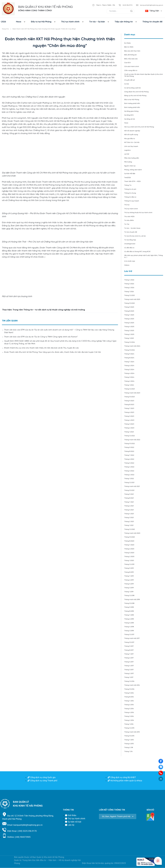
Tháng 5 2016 (129, 709)
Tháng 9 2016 (129, 693)
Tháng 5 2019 (129, 584)
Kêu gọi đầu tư (130, 139)
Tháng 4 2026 (129, 280)
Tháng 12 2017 (129, 635)
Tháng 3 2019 (129, 588)
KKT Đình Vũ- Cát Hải (132, 142)
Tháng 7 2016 (129, 701)
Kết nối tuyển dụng (131, 135)
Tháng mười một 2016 (132, 685)
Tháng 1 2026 (129, 292)
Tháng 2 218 (129, 748)
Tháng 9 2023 (129, 401)
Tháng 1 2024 (129, 385)
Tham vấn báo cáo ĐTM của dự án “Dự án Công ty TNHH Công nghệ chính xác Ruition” (41, 337)
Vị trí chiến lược (130, 261)
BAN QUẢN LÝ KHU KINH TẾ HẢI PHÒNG (45, 7)
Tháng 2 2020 (129, 557)
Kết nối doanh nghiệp (132, 131)
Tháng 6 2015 (129, 744)
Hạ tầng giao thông (131, 111)
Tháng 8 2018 (129, 611)
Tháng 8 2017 (129, 650)
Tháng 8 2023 (129, 405)
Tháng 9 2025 (129, 307)
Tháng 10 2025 (129, 303)
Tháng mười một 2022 (132, 440)
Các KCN (127, 63)
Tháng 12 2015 (129, 728)
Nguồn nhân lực (130, 166)
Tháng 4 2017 (129, 666)
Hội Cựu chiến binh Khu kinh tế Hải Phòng (139, 127)
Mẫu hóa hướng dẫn (132, 158)
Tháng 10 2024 (130, 350)
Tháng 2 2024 (129, 381)
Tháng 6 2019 (129, 580)
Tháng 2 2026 (129, 288)
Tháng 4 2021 (129, 514)
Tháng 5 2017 (129, 662)
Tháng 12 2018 (129, 596)
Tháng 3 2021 (129, 518)
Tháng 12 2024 (130, 342)
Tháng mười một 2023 (132, 393)
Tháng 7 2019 (129, 576)
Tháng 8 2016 (129, 697)
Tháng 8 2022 (129, 451)
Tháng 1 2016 (129, 724)
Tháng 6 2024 (129, 366)
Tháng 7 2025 (129, 315)
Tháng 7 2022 (129, 455)
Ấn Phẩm (128, 43)
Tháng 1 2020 (129, 561)
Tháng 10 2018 (129, 603)
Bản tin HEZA (129, 47)
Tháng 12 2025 (129, 295)
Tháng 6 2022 (129, 459)
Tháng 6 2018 (129, 619)
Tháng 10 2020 (130, 537)
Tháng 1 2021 (129, 525)
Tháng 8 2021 (129, 498)
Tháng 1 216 (128, 751)
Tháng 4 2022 (129, 467)
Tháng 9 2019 (129, 568)
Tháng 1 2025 (129, 338)
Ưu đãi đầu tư (129, 248)
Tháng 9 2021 (129, 494)
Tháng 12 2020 (130, 529)
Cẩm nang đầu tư (131, 70)
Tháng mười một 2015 (132, 732)
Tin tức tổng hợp (130, 240)
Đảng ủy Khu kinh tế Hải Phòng (135, 96)
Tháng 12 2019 (129, 564)
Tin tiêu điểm (129, 220)
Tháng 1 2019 (129, 592)
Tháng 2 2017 (129, 674)
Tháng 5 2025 (129, 323)
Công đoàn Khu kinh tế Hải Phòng (136, 92)
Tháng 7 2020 (129, 545)
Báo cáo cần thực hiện (132, 51)
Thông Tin (128, 185)
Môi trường (128, 162)
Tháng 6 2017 (129, 658)
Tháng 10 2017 (129, 642)
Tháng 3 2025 (129, 331)
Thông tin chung (130, 193)
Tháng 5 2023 (129, 416)
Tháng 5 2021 (129, 510)
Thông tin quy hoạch (132, 201)
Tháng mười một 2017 (132, 638)
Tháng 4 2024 (129, 373)
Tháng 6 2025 (129, 319)
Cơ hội (127, 84)
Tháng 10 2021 (129, 490)
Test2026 (128, 178)
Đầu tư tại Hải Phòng (41, 22)
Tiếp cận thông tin (124, 22)
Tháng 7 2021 (129, 502)
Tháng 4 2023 (129, 420)
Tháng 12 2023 (129, 389)
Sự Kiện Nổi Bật (130, 174)
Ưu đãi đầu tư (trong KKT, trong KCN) (137, 252)
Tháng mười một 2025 (132, 299)
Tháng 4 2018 (129, 627)
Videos (127, 265)
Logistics (127, 150)
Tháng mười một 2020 (132, 533)
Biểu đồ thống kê (130, 55)
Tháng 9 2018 (129, 607)
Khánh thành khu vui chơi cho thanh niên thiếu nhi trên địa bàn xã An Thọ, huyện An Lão (42, 348)
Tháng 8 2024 (129, 358)
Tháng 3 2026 (129, 284)
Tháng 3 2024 (129, 377)
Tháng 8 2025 (129, 311)
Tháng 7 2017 (129, 654)
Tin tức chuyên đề (131, 232)
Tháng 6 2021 (129, 506)
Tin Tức (127, 224)
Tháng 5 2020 (129, 553)
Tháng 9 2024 (129, 354)
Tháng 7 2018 (129, 615)
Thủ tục (127, 205)
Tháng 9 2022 (129, 447)
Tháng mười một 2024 (132, 346)
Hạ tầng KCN (129, 115)
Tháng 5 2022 (129, 463)
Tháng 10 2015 (129, 736)
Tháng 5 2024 (129, 370)
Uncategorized (130, 244)
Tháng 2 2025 (129, 334)
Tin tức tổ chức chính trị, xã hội (135, 236)
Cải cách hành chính (132, 66)
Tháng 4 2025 (129, 327)
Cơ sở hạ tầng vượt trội (132, 88)
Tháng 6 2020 (129, 549)
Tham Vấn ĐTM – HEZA (132, 181)
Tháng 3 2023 (129, 424)
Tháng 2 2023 (129, 428)
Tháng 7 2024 (129, 362)
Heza (19, 22)
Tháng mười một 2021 (132, 486)
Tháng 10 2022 (130, 444)
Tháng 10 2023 (129, 397)
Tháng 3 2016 (129, 716)
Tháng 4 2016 (129, 712)
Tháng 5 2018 (129, 623)
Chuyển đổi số (129, 80)
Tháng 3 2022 (129, 471)
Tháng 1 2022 (129, 479)
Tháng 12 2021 (129, 483)
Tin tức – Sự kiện (97, 22)
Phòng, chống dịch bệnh (133, 170)
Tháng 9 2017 (129, 646)
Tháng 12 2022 (130, 436)
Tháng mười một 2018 (132, 600)
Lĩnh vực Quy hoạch (131, 146)
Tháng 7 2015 (129, 740)
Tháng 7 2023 (129, 408)
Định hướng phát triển (132, 103)
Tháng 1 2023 (129, 432)
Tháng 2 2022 (129, 475)
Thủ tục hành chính (70, 22)
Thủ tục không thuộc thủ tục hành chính (138, 213)
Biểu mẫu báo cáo (131, 59)
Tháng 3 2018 (129, 631)
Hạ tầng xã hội (130, 119)
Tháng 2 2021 (129, 522)
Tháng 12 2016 (129, 681)
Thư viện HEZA (129, 217)
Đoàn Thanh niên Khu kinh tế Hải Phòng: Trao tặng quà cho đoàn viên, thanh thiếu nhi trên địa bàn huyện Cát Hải (52, 352)
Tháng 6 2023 (129, 412)
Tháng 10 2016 (129, 689)
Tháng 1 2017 (129, 677)
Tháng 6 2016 (129, 705)
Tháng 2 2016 (129, 720)
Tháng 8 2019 (129, 572)
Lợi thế (127, 154)
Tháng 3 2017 (129, 670)
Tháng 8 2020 (129, 541)
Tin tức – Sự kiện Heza (132, 228)
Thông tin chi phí (130, 189)
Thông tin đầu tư (130, 197)
